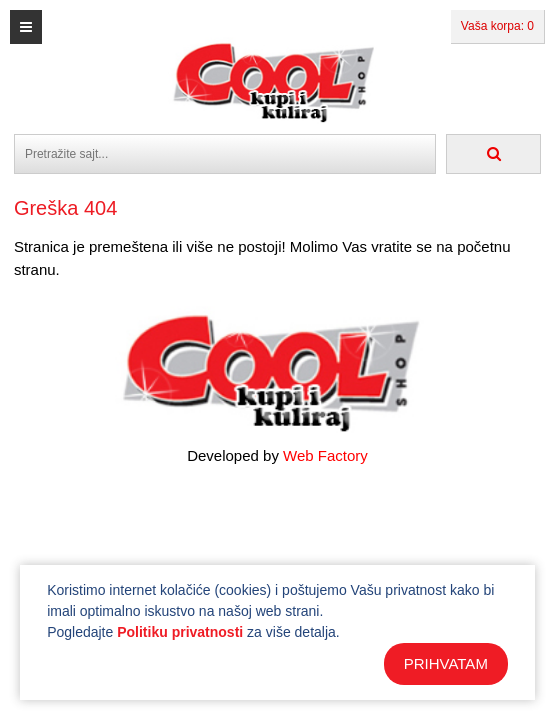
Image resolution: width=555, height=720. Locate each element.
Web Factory (325, 455)
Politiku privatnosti (180, 632)
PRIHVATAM (446, 663)
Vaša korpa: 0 (497, 26)
